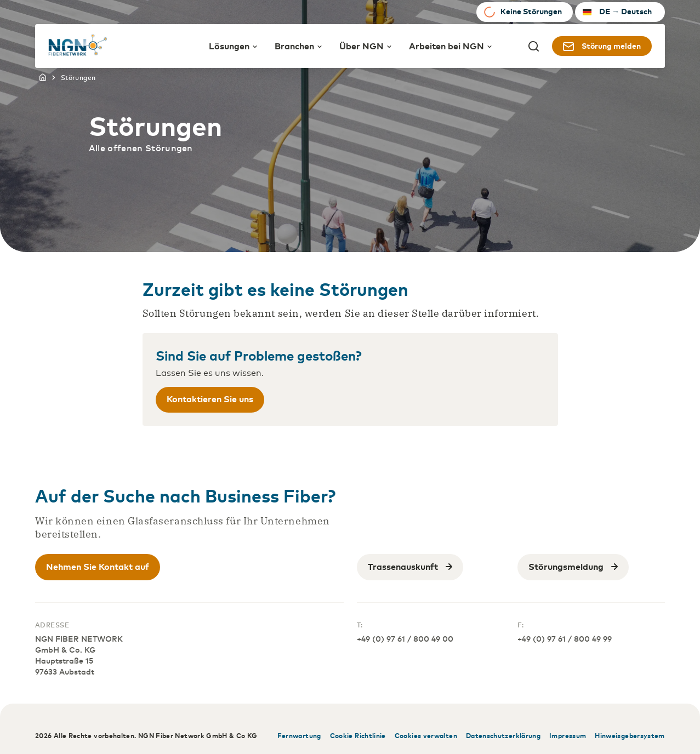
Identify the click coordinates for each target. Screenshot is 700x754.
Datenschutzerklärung (503, 735)
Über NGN (365, 45)
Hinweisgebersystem (630, 735)
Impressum (568, 735)
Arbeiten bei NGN (450, 45)
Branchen (298, 45)
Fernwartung (299, 735)
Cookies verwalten (426, 735)
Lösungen (233, 45)
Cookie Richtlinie (358, 735)
